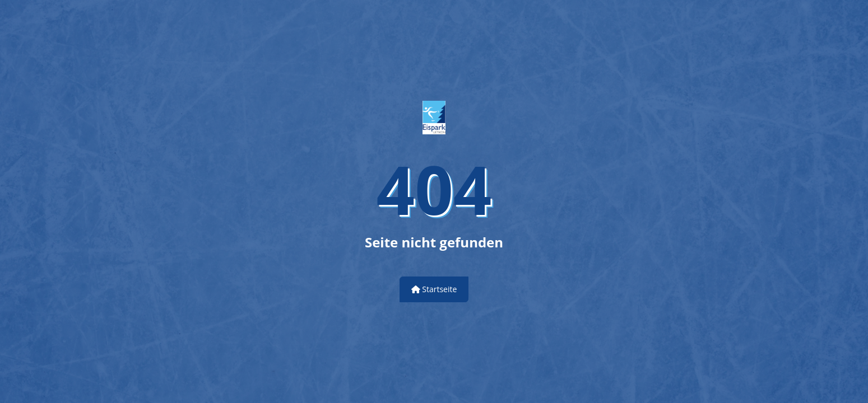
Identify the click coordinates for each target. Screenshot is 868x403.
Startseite (434, 289)
